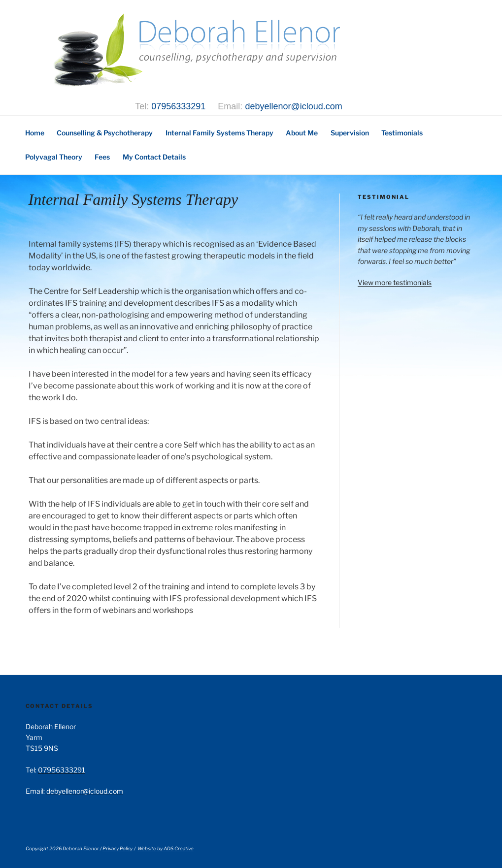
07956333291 (178, 106)
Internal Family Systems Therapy (219, 133)
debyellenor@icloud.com (293, 106)
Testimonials (402, 133)
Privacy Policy (117, 849)
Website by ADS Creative (166, 849)
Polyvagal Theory (54, 157)
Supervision (350, 133)
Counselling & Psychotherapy (105, 133)
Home (35, 133)
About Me (302, 133)
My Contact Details (154, 157)
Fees (102, 157)
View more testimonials (395, 282)
